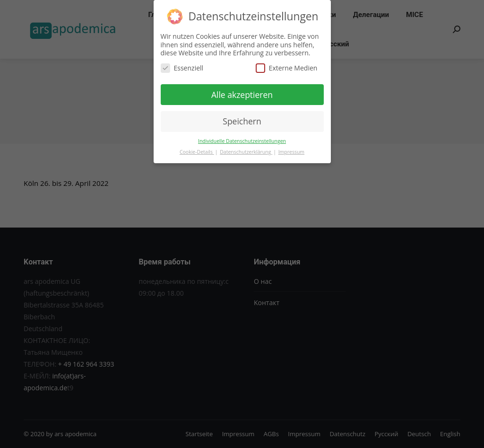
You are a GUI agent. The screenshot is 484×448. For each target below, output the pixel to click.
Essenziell (182, 68)
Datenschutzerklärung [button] (246, 152)
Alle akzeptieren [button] (242, 95)
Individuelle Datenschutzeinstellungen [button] (242, 141)
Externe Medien (287, 68)
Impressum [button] (291, 152)
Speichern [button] (242, 121)
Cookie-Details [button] (197, 152)
